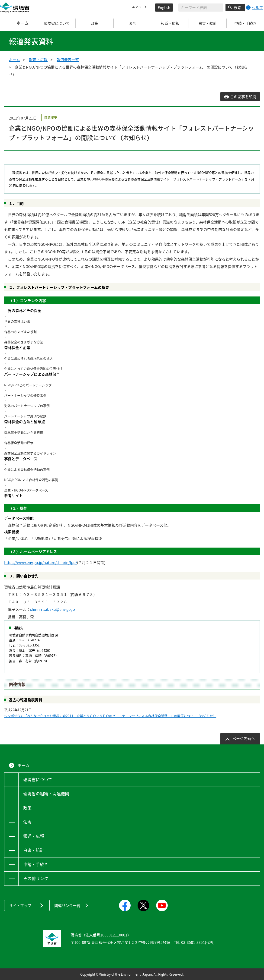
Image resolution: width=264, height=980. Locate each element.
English (164, 7)
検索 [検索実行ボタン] (238, 7)
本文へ (138, 7)
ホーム (19, 23)
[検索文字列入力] (201, 8)
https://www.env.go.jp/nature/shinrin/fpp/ (41, 562)
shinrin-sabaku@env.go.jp (53, 609)
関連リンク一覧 (67, 905)
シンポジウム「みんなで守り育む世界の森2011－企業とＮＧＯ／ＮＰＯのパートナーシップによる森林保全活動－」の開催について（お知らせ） (110, 716)
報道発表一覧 (68, 60)
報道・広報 (38, 60)
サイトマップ (20, 905)
